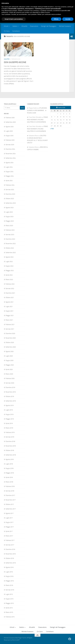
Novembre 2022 (11, 244)
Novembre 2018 (11, 446)
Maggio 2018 (10, 473)
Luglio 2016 (9, 572)
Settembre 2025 (11, 122)
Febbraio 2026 (10, 118)
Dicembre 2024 (10, 149)
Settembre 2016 (11, 563)
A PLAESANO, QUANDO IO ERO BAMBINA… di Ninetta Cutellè (37, 110)
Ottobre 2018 (10, 450)
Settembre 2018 (11, 455)
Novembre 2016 (11, 554)
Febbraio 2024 (10, 185)
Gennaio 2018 (10, 491)
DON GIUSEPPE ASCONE (15, 62)
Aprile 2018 (9, 477)
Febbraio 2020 (10, 378)
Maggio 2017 (10, 527)
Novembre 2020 (11, 338)
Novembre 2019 (11, 392)
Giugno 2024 (10, 172)
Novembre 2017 (11, 500)
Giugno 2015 (10, 599)
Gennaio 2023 (10, 235)
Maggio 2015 (10, 603)
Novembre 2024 (11, 154)
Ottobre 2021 (10, 298)
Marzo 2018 (9, 482)
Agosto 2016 (10, 567)
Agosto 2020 (10, 351)
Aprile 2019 (9, 423)
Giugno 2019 (10, 414)
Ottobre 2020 (10, 342)
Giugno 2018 (10, 468)
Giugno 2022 (10, 266)
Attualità (24, 26)
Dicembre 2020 (10, 333)
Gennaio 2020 (10, 383)
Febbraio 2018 (10, 486)
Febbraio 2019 (10, 432)
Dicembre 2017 (10, 495)
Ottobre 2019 (10, 396)
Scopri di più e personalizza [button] (14, 640)
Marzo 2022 (9, 280)
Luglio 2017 (9, 518)
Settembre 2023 (11, 203)
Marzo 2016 (9, 585)
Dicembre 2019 (10, 387)
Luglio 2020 (9, 356)
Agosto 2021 (10, 302)
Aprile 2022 (9, 275)
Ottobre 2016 (10, 558)
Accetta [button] (68, 640)
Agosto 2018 (10, 459)
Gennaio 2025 (10, 145)
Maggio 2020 (10, 365)
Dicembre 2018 (10, 441)
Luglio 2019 (9, 410)
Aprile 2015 (9, 608)
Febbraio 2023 (10, 230)
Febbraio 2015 (10, 617)
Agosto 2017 (10, 513)
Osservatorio (34, 26)
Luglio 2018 (9, 464)
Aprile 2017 (9, 531)
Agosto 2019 (10, 405)
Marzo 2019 (9, 428)
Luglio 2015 (9, 594)
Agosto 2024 (10, 163)
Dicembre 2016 (10, 549)
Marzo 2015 (9, 612)
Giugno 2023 (10, 217)
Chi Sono (7, 31)
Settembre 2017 (11, 509)
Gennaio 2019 (10, 437)
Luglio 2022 (9, 262)
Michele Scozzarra (65, 26)
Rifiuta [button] (56, 640)
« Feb (52, 129)
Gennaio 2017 (10, 545)
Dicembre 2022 (10, 239)
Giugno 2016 (10, 576)
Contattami (16, 31)
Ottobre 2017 (10, 504)
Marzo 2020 (9, 374)
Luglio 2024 (9, 167)
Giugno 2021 (10, 311)
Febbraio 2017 (10, 540)
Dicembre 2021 (10, 293)
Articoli (6, 26)
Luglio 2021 (9, 307)
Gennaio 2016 (10, 590)
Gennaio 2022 (10, 289)
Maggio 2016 (10, 581)
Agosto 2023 (10, 208)
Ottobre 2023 (10, 199)
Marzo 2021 (9, 320)
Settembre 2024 (11, 158)
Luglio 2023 (9, 212)
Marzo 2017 (9, 536)
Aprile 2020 (9, 369)
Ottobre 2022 (10, 248)
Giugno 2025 (10, 136)
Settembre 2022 (11, 253)
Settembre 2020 (11, 347)
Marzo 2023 (9, 226)
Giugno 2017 (10, 522)
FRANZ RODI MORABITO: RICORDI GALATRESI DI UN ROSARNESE (37, 120)
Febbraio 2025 (10, 140)
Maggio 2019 (10, 419)
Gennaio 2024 (10, 190)
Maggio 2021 (10, 315)
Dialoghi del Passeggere (49, 26)
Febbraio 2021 (10, 324)
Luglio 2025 (9, 131)
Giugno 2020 (10, 360)
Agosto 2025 (10, 127)
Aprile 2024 (9, 181)
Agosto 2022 (10, 257)
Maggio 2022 (10, 271)
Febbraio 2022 (10, 284)
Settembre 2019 (11, 401)
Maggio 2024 (10, 176)
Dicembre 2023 (10, 194)
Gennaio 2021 (10, 329)
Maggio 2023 (10, 221)
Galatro (15, 26)
